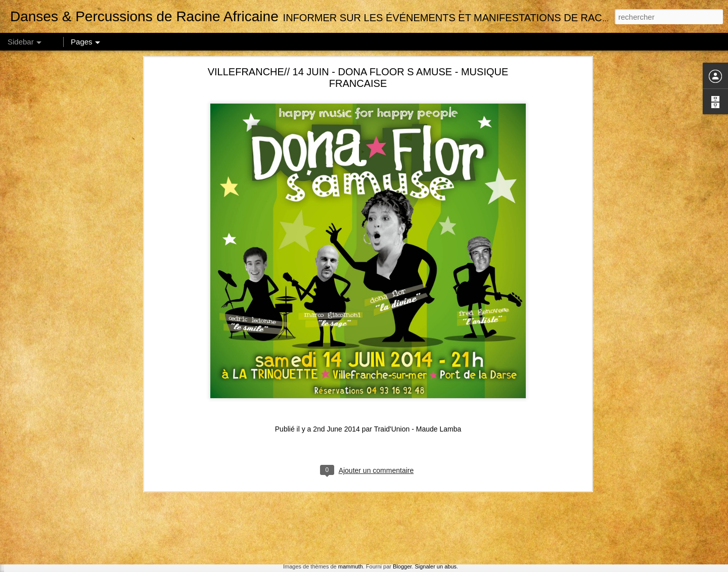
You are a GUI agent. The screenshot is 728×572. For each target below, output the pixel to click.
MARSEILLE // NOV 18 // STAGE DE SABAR (86, 494)
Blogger (402, 566)
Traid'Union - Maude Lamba (418, 287)
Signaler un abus (436, 566)
